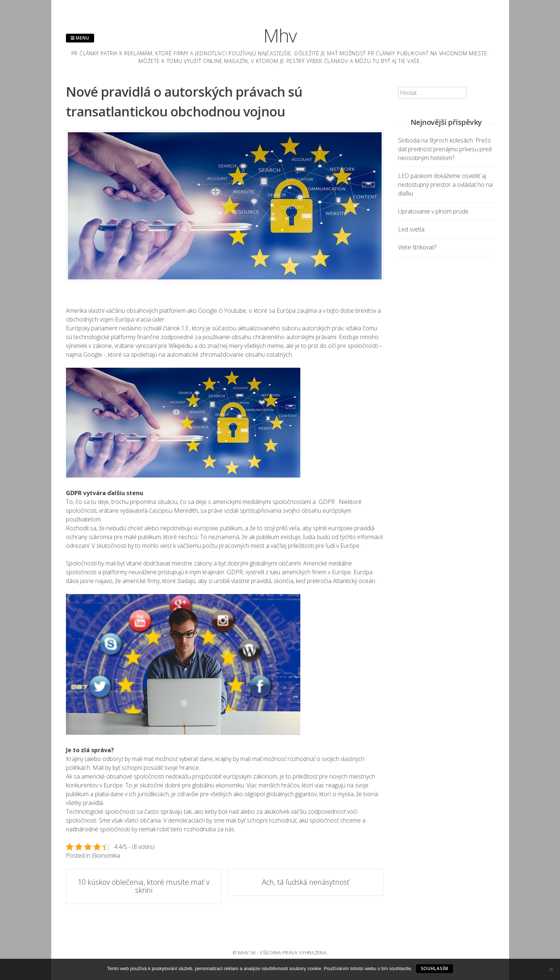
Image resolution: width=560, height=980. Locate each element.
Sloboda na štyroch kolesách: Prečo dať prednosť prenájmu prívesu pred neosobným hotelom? (445, 149)
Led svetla (411, 229)
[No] (551, 969)
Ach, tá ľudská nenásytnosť (306, 882)
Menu (80, 38)
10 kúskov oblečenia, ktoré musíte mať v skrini (144, 886)
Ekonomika (106, 855)
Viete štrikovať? (417, 247)
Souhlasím (435, 968)
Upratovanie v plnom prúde (433, 211)
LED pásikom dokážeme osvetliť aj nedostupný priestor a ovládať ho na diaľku (445, 185)
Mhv (280, 36)
